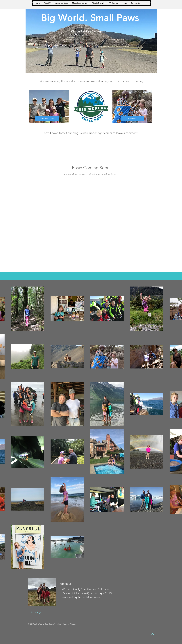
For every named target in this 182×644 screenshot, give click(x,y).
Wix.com (73, 624)
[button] (124, 3)
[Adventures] (132, 119)
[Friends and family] (47, 119)
